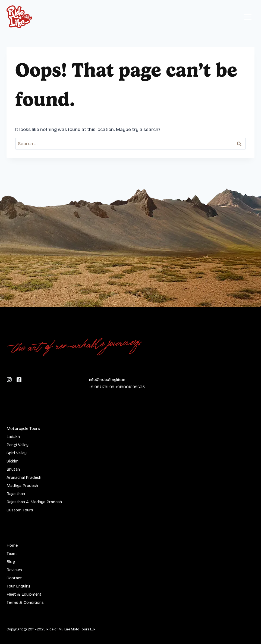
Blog (11, 562)
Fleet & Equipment (24, 594)
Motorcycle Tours (23, 429)
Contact (14, 578)
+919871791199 (102, 387)
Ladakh (13, 437)
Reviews (14, 570)
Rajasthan (16, 494)
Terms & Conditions (25, 602)
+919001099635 (130, 387)
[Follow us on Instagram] (19, 379)
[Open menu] (247, 17)
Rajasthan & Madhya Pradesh (34, 502)
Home (12, 545)
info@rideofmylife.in (107, 380)
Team (12, 554)
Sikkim (12, 461)
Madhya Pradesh (22, 486)
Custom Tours (20, 510)
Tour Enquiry (18, 586)
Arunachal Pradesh (24, 477)
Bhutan (13, 469)
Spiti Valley (17, 453)
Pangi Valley (18, 445)
